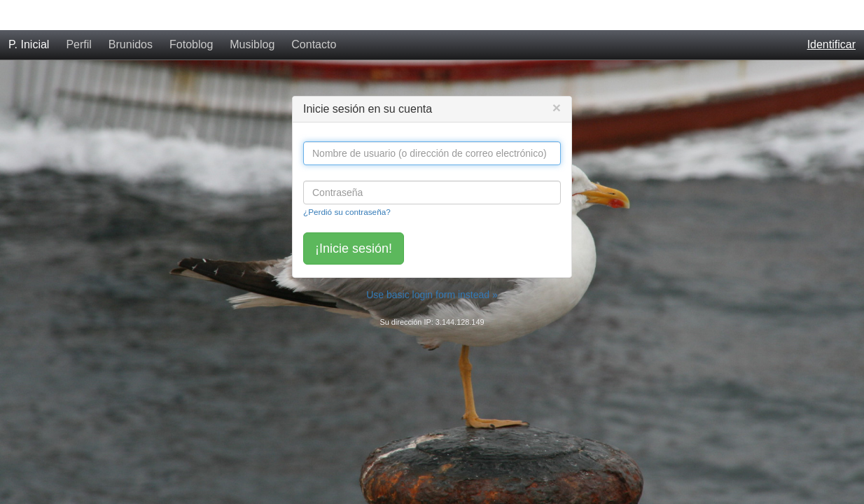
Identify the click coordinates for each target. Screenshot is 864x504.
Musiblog (252, 14)
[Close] (557, 77)
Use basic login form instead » (432, 265)
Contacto (314, 14)
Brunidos (131, 14)
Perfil (78, 14)
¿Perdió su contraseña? (347, 182)
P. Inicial (29, 14)
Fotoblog (191, 14)
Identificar (831, 14)
